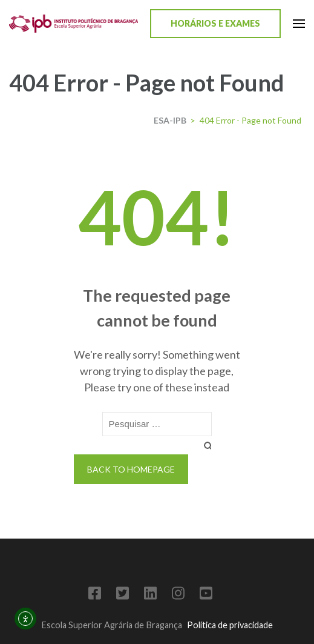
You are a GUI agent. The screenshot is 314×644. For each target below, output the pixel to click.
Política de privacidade (230, 625)
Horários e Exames (215, 23)
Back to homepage (131, 469)
